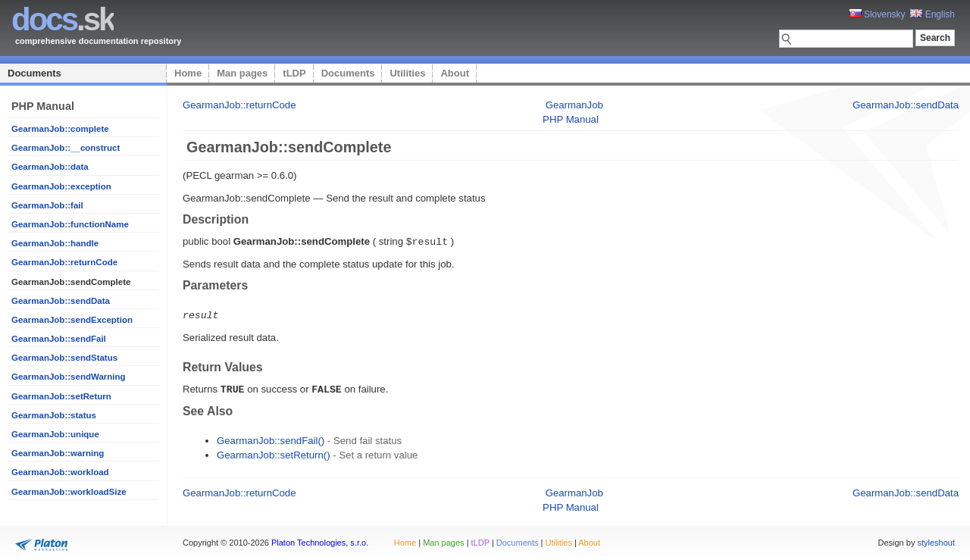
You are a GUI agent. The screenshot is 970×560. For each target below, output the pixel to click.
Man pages (242, 73)
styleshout (936, 540)
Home (188, 73)
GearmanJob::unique (55, 434)
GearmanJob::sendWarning (69, 377)
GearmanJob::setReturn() (274, 453)
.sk (63, 19)
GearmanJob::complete (60, 129)
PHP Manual (571, 119)
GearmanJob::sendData (61, 301)
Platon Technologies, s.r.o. (320, 540)
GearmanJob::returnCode (64, 262)
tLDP (294, 73)
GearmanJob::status (54, 415)
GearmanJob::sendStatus (64, 358)
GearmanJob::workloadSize (69, 492)
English (932, 14)
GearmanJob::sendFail (59, 339)
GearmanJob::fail (47, 205)
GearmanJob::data (50, 167)
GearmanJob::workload (60, 472)
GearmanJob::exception (61, 186)
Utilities (407, 73)
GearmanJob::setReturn (61, 396)
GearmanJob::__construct (66, 148)
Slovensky (878, 14)
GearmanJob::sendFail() (271, 438)
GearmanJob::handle (55, 243)
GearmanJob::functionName (70, 224)
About (455, 73)
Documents (34, 73)
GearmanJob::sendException (72, 320)
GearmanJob (574, 105)
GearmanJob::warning (58, 453)
